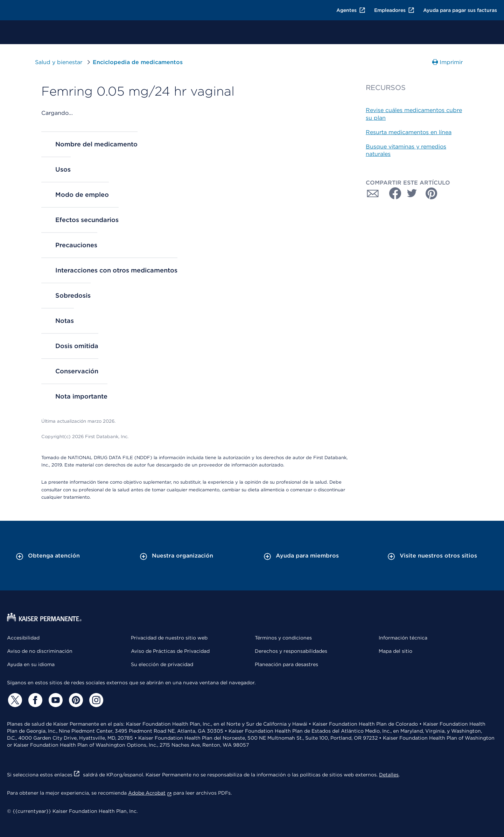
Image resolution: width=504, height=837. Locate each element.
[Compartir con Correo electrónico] (373, 193)
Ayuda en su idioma (31, 664)
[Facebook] (34, 700)
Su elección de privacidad (162, 664)
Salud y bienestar (59, 62)
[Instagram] (95, 700)
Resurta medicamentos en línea (409, 132)
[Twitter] (14, 700)
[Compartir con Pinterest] (432, 193)
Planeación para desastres (286, 664)
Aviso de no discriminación (40, 651)
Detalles (389, 775)
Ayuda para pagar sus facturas (460, 10)
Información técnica (403, 638)
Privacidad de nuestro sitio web (169, 638)
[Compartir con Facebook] (392, 193)
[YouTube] (55, 700)
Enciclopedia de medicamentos (138, 62)
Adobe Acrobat (150, 793)
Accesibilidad (23, 638)
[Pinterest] (75, 700)
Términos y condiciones (283, 638)
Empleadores (394, 10)
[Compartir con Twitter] (412, 193)
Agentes (351, 10)
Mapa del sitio (395, 651)
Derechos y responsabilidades (291, 651)
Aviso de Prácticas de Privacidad (170, 651)
